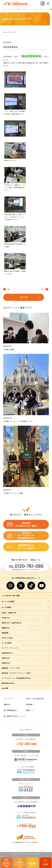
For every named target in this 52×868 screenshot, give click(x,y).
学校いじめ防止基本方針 (35, 699)
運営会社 (7, 704)
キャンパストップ (9, 32)
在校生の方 (6, 658)
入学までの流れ (7, 638)
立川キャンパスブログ (41, 9)
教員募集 (29, 704)
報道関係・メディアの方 (11, 668)
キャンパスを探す (15, 9)
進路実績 (5, 633)
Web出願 (5, 688)
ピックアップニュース (10, 648)
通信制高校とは (7, 653)
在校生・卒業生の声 (9, 613)
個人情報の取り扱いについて (14, 716)
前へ (9, 289)
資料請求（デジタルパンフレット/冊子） (17, 673)
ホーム (6, 9)
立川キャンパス (28, 9)
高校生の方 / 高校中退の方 (12, 623)
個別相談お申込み (8, 683)
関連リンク (30, 710)
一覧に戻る (24, 297)
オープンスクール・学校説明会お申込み (16, 678)
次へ (43, 289)
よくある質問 (7, 643)
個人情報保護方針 (10, 710)
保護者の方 (6, 628)
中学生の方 (6, 618)
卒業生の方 (6, 663)
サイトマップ (9, 699)
